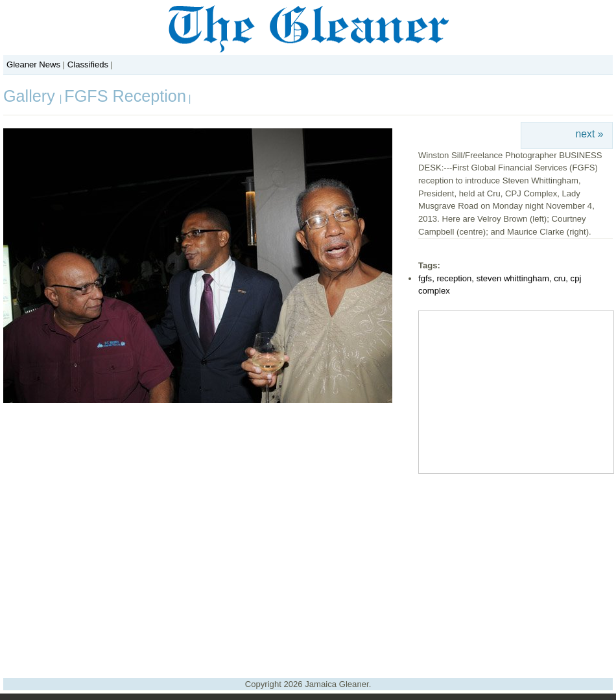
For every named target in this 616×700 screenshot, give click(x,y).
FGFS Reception (125, 96)
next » (590, 134)
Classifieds (88, 64)
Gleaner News (33, 64)
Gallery (31, 96)
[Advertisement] (308, 571)
